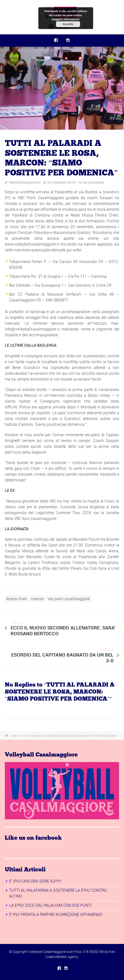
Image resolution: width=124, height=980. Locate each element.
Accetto (68, 24)
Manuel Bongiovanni (25, 182)
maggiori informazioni (66, 19)
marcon (37, 599)
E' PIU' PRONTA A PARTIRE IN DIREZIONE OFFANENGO (56, 914)
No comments (93, 182)
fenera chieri (17, 599)
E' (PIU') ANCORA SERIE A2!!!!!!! (35, 881)
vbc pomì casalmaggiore (69, 599)
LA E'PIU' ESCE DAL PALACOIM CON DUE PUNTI (50, 905)
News (14, 736)
